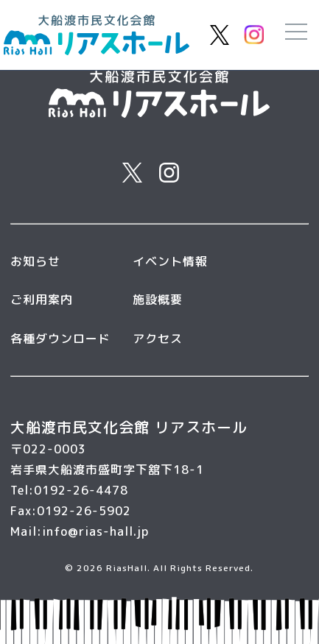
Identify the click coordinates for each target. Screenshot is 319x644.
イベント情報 (170, 261)
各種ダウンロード (60, 339)
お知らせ (35, 261)
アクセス (158, 339)
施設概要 (158, 300)
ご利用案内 (42, 300)
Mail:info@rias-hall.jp (80, 531)
